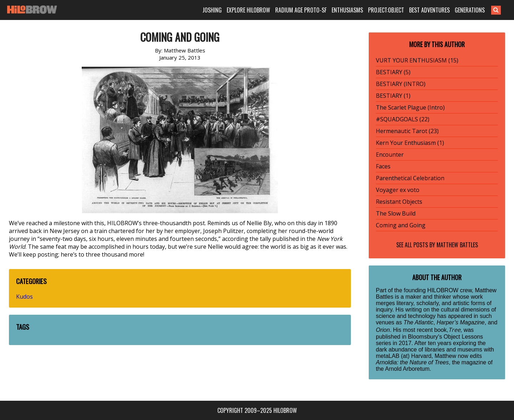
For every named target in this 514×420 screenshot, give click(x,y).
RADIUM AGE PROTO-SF (301, 10)
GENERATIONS (470, 10)
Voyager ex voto (398, 190)
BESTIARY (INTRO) (401, 84)
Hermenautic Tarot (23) (407, 131)
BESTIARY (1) (393, 96)
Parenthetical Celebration (410, 178)
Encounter (390, 155)
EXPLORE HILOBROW (248, 10)
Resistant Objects (399, 202)
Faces (383, 166)
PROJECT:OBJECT (386, 10)
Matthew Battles (457, 245)
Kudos (24, 297)
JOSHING (212, 10)
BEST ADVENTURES (429, 10)
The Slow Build (396, 213)
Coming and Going (401, 225)
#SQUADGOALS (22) (403, 119)
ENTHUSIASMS (347, 10)
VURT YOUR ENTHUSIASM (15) (417, 60)
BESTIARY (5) (393, 72)
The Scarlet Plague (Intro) (410, 107)
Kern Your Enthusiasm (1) (410, 143)
